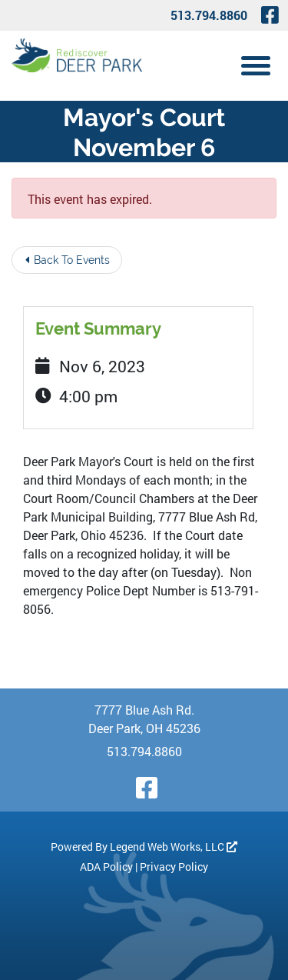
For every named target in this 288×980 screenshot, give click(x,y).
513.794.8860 (209, 15)
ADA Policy (106, 867)
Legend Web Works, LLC (174, 847)
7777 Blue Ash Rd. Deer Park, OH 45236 (144, 719)
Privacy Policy (174, 867)
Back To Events (68, 260)
